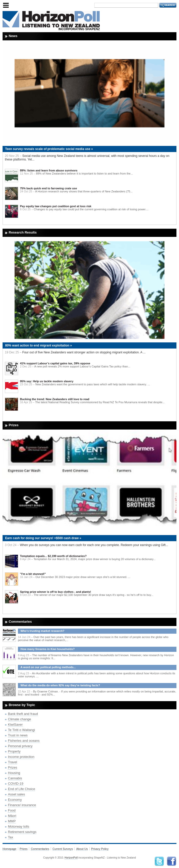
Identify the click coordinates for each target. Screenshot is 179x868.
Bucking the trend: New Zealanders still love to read (55, 399)
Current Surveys (63, 849)
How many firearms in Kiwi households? (48, 649)
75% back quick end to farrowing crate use (49, 188)
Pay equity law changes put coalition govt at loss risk (56, 206)
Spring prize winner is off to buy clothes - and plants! (55, 592)
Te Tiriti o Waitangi (22, 730)
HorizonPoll (71, 858)
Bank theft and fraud (23, 714)
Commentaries (40, 849)
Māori (12, 816)
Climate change (19, 719)
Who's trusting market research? (42, 631)
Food (12, 810)
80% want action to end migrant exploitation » (39, 345)
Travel (13, 762)
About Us (82, 849)
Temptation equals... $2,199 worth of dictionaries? (53, 556)
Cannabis (15, 778)
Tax (10, 837)
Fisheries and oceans (24, 741)
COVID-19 (16, 784)
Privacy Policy (100, 849)
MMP (12, 821)
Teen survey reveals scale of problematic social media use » (49, 149)
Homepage (9, 849)
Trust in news (18, 735)
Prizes (13, 767)
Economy (15, 800)
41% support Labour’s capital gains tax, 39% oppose (55, 363)
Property (14, 751)
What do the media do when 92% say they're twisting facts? (60, 685)
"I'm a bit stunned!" (33, 574)
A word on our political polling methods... (48, 667)
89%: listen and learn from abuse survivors (49, 170)
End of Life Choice (22, 789)
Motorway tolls (19, 826)
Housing (14, 773)
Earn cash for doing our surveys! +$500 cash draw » (43, 538)
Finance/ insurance (22, 805)
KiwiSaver (15, 725)
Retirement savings (22, 832)
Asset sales (16, 794)
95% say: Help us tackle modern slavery (47, 381)
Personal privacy (20, 746)
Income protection (21, 757)
